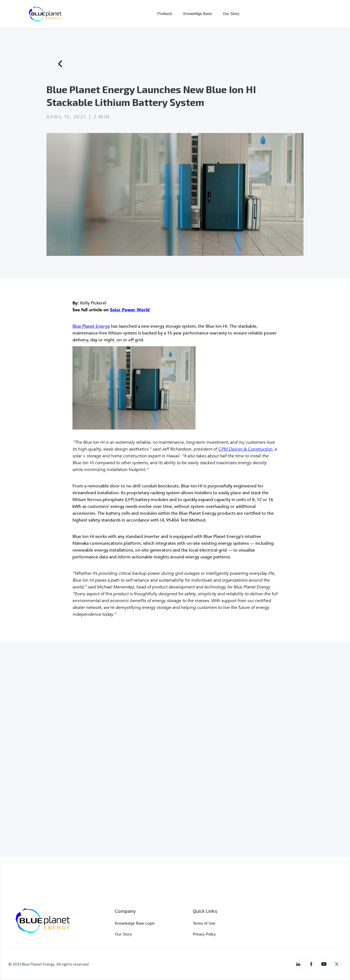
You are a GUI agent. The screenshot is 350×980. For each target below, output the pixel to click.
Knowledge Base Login (135, 923)
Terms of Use (204, 923)
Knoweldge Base (198, 14)
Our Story (231, 14)
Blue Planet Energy (91, 326)
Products (165, 14)
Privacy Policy (204, 934)
